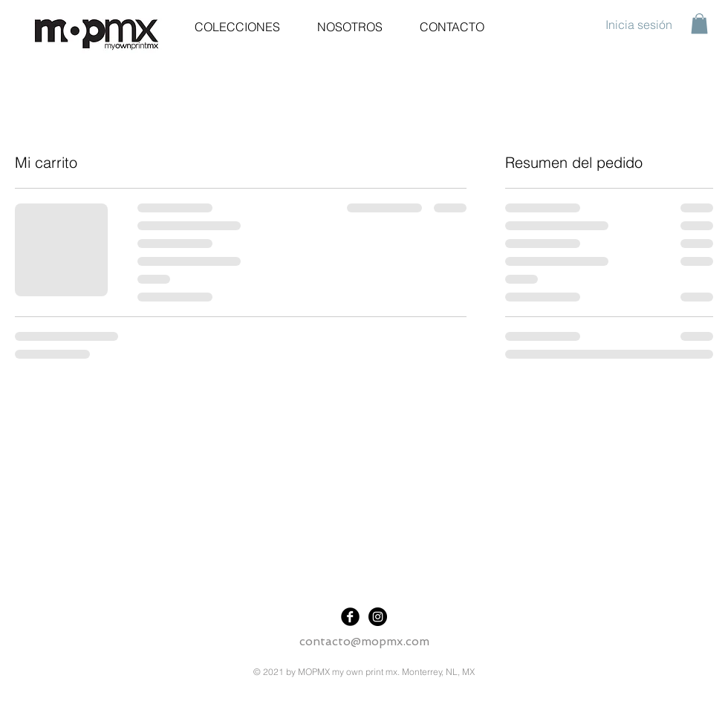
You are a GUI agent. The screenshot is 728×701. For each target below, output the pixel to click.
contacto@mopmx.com (364, 641)
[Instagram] (378, 617)
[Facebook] (350, 617)
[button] (699, 23)
